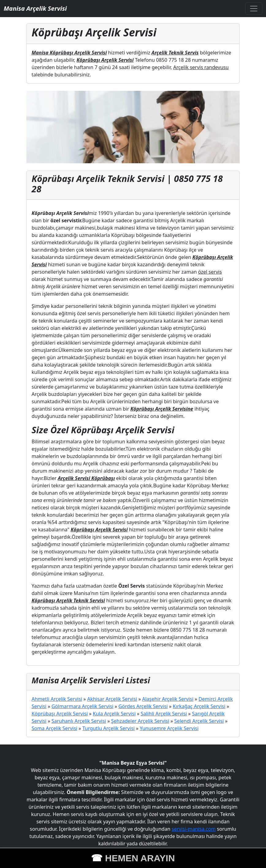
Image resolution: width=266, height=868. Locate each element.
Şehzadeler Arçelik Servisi (140, 721)
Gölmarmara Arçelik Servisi (82, 706)
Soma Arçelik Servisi (54, 728)
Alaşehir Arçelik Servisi (168, 699)
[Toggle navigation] (254, 9)
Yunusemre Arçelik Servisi (169, 728)
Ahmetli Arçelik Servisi (57, 699)
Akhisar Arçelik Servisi (112, 699)
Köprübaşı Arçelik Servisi (60, 714)
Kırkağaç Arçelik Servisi (199, 706)
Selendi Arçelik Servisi (199, 721)
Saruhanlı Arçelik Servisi (79, 721)
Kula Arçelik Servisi (114, 714)
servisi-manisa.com (194, 829)
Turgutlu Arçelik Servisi (109, 728)
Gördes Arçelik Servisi (143, 706)
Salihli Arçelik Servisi (164, 714)
